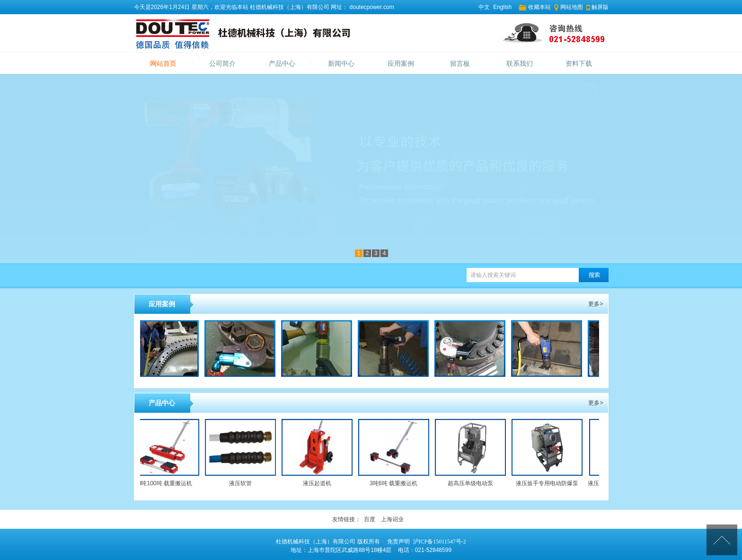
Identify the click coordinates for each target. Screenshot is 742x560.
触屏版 (600, 7)
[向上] (722, 540)
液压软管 (242, 483)
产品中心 (282, 64)
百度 (370, 519)
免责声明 (398, 542)
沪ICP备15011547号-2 (440, 542)
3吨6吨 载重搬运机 (395, 483)
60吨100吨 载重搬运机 (165, 483)
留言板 (460, 64)
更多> (596, 304)
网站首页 (163, 64)
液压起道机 (319, 483)
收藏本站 (539, 7)
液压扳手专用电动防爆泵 (549, 483)
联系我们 (520, 64)
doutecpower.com (371, 7)
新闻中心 (341, 64)
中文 (484, 7)
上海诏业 (392, 519)
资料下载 (579, 64)
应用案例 (401, 64)
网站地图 (572, 7)
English (502, 7)
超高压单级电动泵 (472, 483)
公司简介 (222, 64)
